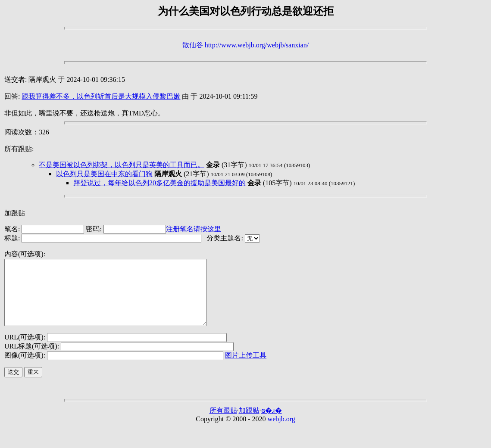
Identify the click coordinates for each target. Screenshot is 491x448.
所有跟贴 (223, 423)
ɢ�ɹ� (272, 423)
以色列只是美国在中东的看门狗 (104, 174)
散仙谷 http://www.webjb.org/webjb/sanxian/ (245, 45)
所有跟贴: (19, 149)
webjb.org (281, 432)
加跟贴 (15, 213)
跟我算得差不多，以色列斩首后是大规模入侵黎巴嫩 (101, 96)
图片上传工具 (246, 368)
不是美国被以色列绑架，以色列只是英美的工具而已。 (122, 165)
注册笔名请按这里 (194, 229)
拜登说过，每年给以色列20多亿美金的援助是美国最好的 (159, 183)
